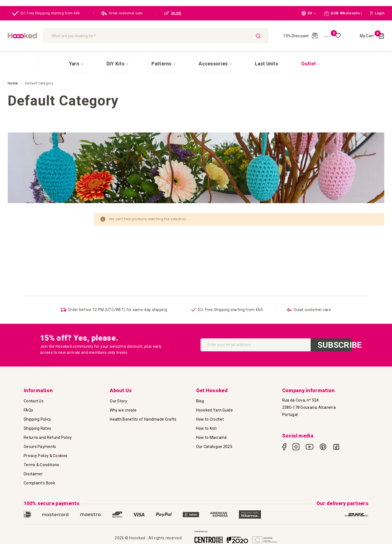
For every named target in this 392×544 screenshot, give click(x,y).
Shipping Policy (38, 418)
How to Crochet (210, 418)
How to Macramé (212, 436)
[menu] (196, 60)
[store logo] (50, 36)
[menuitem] (105, 60)
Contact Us (34, 400)
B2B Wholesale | (343, 13)
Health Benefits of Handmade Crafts (143, 418)
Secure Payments (40, 445)
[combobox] (184, 36)
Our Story (118, 400)
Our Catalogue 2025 (214, 445)
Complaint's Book (39, 482)
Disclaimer (33, 473)
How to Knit (206, 427)
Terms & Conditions (41, 464)
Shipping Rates (37, 427)
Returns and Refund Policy (48, 436)
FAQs (28, 409)
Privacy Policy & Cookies (46, 455)
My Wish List (334, 36)
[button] (309, 13)
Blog (200, 400)
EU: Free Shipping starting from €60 (46, 13)
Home (13, 76)
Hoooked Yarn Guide (214, 409)
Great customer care (122, 13)
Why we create (123, 409)
